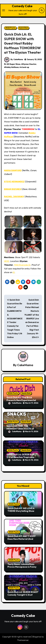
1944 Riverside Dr (22, 265)
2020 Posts (14, 504)
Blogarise (37, 637)
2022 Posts (10, 28)
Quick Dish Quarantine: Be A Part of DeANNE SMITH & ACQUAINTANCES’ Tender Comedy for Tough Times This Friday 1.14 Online (15, 319)
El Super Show (14, 64)
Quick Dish (23, 28)
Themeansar (23, 640)
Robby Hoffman (12, 67)
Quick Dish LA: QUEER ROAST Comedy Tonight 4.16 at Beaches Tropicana (23, 595)
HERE (7, 261)
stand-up (25, 67)
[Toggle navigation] (4, 10)
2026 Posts (13, 393)
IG (14, 272)
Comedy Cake (22, 6)
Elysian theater (29, 64)
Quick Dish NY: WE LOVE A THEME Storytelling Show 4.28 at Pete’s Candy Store (21, 511)
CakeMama (18, 60)
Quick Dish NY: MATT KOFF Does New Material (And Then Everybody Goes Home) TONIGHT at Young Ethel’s (23, 540)
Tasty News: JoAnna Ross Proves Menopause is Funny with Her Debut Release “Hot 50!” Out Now (23, 568)
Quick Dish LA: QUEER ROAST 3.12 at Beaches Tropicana (22, 456)
